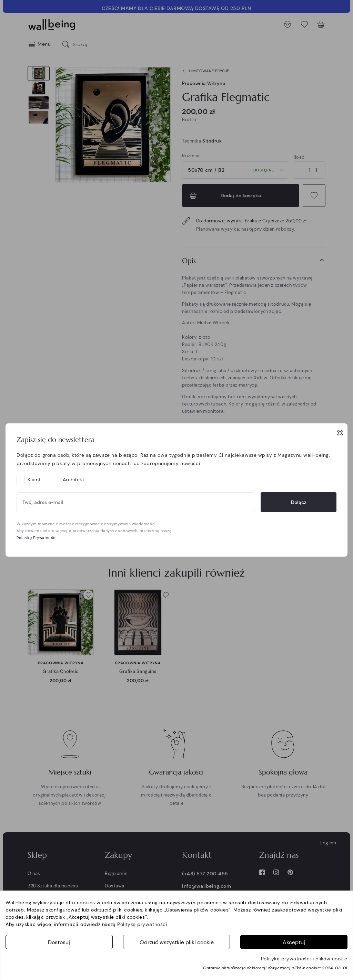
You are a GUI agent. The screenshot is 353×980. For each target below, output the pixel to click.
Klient (34, 480)
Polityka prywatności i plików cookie (304, 959)
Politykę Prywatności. (37, 538)
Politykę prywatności (142, 924)
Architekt (74, 480)
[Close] (340, 433)
